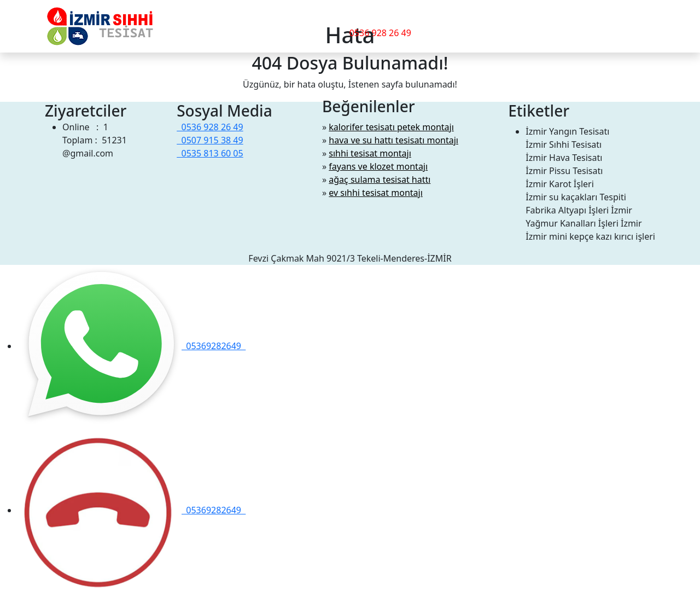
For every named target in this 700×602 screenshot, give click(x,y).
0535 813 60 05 (210, 153)
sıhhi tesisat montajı (370, 153)
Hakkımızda (266, 24)
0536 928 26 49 (380, 33)
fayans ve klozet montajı (378, 166)
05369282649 (132, 346)
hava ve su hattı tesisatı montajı (393, 140)
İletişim (313, 24)
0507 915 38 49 (210, 140)
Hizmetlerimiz (197, 24)
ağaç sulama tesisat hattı (380, 180)
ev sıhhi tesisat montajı (376, 193)
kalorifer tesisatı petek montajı (391, 127)
